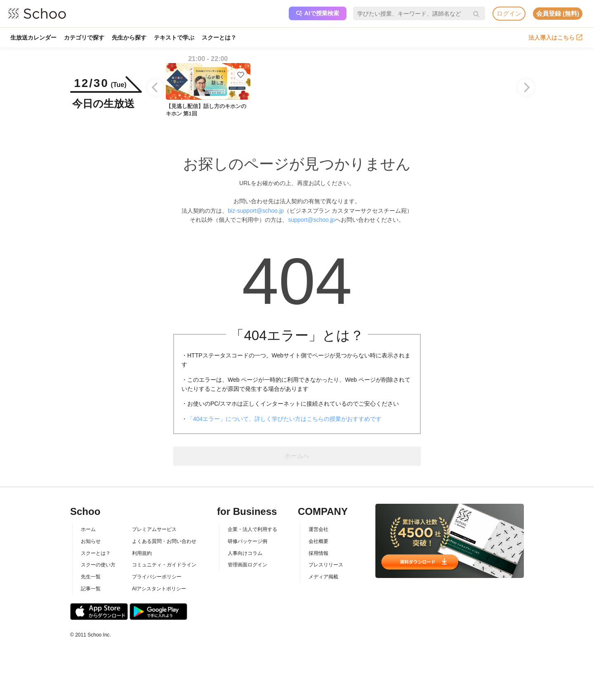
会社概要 (318, 541)
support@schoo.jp (311, 220)
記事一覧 (91, 589)
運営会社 (318, 529)
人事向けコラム (245, 553)
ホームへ (297, 456)
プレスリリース (326, 565)
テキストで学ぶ (174, 38)
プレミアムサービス (154, 529)
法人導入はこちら (555, 38)
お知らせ (91, 541)
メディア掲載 (323, 577)
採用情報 (318, 553)
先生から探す (129, 38)
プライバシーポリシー (157, 577)
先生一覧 (91, 577)
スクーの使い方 (98, 565)
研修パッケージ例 (247, 541)
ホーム (88, 529)
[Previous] (156, 87)
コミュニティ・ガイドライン (164, 565)
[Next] (526, 87)
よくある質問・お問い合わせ (164, 541)
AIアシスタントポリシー (159, 589)
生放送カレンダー (33, 38)
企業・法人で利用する (252, 529)
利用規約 (142, 553)
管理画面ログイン (247, 565)
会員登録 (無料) (558, 13)
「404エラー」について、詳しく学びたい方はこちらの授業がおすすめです (284, 419)
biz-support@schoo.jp (256, 211)
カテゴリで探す (84, 38)
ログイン (509, 13)
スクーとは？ (219, 38)
